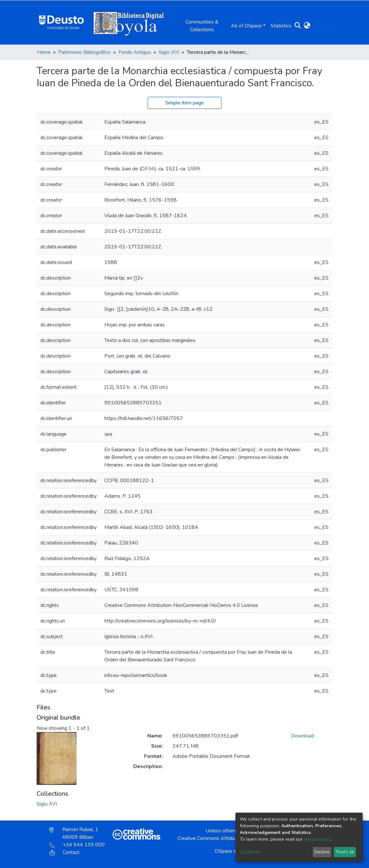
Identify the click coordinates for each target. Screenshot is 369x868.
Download (303, 736)
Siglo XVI (169, 52)
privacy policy (317, 839)
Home (44, 52)
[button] (307, 26)
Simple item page (184, 103)
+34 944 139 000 (77, 845)
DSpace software (234, 851)
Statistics (281, 26)
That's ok (345, 852)
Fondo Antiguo (135, 52)
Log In (320, 26)
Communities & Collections (202, 26)
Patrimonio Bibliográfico (84, 52)
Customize (250, 852)
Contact (64, 852)
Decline (322, 852)
